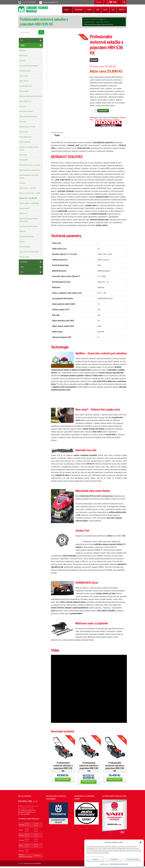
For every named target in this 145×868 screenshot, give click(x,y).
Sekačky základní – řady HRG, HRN (29, 203)
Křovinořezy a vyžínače (26, 111)
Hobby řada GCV (24, 81)
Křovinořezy (23, 106)
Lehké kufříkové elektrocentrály (28, 117)
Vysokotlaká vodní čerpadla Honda (29, 252)
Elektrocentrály (24, 76)
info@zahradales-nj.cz (28, 812)
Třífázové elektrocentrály (27, 237)
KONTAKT (122, 10)
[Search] (41, 32)
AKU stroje (22, 61)
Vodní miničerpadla (25, 247)
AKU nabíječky (23, 56)
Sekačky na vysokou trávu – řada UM (30, 193)
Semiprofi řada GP (24, 208)
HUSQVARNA (79, 10)
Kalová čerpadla (24, 91)
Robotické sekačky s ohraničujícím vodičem (29, 177)
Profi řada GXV (24, 160)
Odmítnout (114, 859)
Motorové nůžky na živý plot (27, 127)
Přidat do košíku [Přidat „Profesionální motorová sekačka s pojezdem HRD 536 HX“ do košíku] (89, 783)
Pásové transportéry (25, 142)
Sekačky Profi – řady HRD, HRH (28, 198)
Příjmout (95, 859)
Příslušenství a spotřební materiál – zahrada (29, 148)
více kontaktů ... (26, 816)
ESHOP (68, 10)
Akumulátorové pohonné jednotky (29, 66)
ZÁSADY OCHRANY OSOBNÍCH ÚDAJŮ (119, 864)
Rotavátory (22, 183)
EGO (113, 10)
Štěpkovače (23, 231)
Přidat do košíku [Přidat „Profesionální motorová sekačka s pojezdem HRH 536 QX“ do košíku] (115, 781)
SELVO (105, 10)
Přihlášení (99, 2)
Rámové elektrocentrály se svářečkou (30, 165)
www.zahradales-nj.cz (28, 814)
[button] (140, 842)
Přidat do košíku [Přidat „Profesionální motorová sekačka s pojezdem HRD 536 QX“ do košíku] (63, 781)
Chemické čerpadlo (25, 71)
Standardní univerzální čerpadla (28, 226)
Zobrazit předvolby (133, 859)
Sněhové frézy (23, 213)
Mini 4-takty (23, 122)
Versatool (22, 242)
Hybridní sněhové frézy (26, 86)
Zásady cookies (104, 864)
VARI (98, 10)
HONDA (89, 10)
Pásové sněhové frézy (25, 137)
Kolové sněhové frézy (25, 101)
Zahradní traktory (24, 257)
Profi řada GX (23, 155)
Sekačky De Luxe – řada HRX (27, 188)
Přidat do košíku (103, 111)
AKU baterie (23, 50)
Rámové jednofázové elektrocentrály (30, 170)
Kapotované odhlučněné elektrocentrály (31, 96)
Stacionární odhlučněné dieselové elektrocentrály (29, 220)
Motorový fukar (24, 132)
